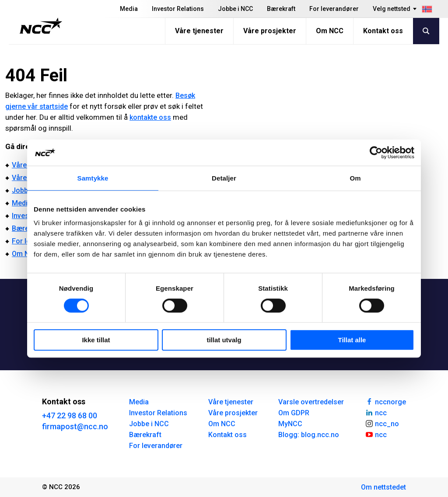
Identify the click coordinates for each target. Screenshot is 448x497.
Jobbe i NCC (235, 9)
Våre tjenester (199, 31)
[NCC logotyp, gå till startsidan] (41, 26)
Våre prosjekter (270, 31)
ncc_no (382, 423)
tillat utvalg (224, 340)
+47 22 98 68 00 (70, 415)
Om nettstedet (383, 487)
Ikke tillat (96, 340)
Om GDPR (294, 413)
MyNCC (290, 424)
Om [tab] (355, 178)
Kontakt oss (383, 31)
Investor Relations (178, 9)
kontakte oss (150, 117)
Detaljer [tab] (224, 178)
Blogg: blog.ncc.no (309, 435)
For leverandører (334, 9)
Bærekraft (281, 9)
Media (129, 9)
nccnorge (385, 401)
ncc (376, 412)
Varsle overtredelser (311, 402)
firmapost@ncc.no (75, 426)
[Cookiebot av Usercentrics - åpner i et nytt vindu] (376, 153)
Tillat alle (352, 340)
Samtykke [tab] (93, 178)
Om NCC (330, 31)
